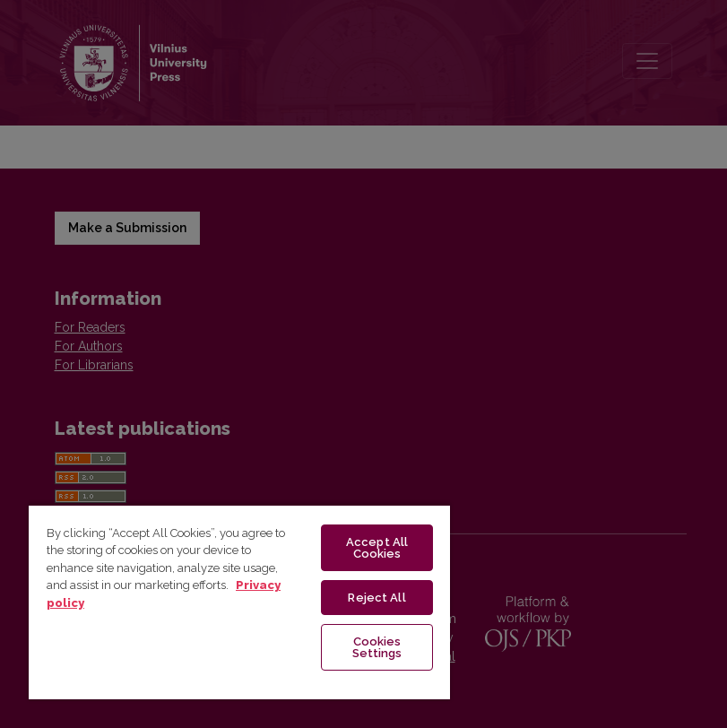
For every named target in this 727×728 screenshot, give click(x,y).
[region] (239, 602)
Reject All (376, 598)
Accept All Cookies (377, 548)
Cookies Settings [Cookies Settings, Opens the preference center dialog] (377, 647)
